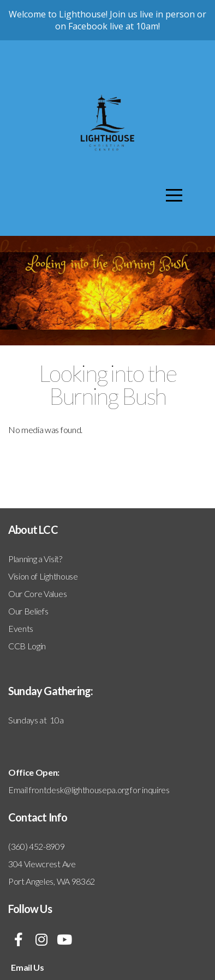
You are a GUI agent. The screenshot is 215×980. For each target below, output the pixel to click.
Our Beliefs (28, 611)
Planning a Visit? (35, 559)
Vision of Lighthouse (43, 576)
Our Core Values (37, 594)
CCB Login (27, 646)
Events (21, 628)
